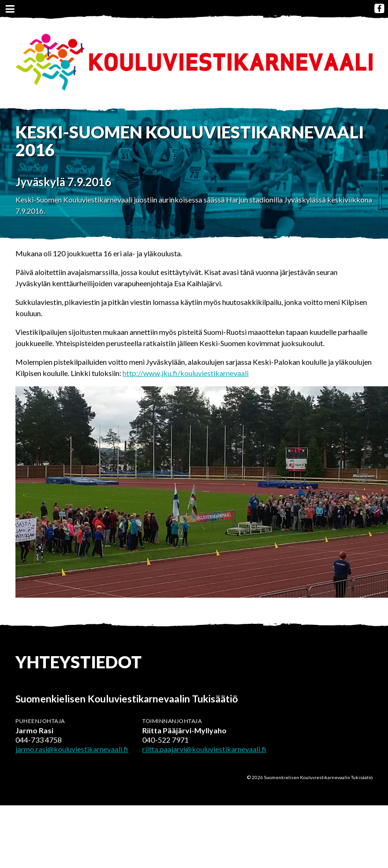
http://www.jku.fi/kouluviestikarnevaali (186, 373)
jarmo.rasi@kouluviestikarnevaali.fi (72, 749)
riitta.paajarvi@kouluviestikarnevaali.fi (204, 749)
